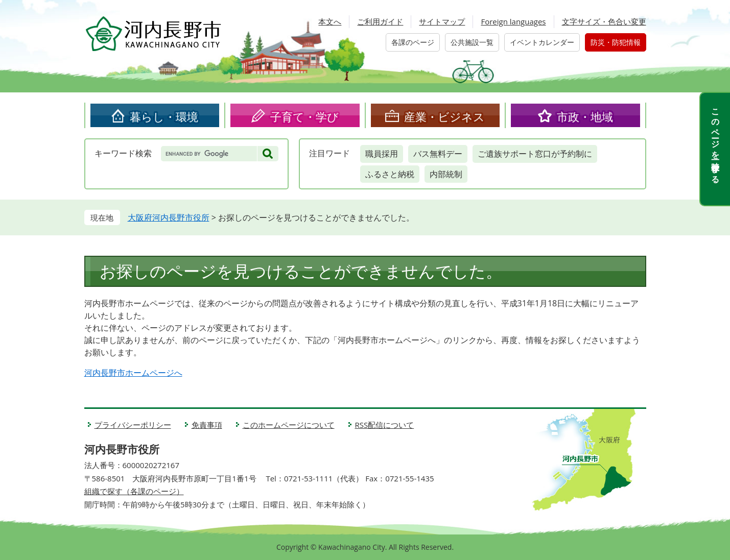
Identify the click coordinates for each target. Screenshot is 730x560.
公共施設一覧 (472, 42)
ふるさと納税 (390, 174)
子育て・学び (304, 116)
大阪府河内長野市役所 (169, 217)
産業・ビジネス (444, 116)
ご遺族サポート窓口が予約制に (535, 154)
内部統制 (446, 174)
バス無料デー (438, 154)
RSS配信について (385, 425)
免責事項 (207, 425)
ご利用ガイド (380, 21)
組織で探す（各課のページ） (134, 491)
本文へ (330, 21)
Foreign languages (513, 21)
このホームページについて (289, 425)
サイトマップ (442, 21)
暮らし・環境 (164, 116)
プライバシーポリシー (133, 425)
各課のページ (413, 42)
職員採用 (382, 154)
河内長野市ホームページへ (133, 373)
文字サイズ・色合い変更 (604, 21)
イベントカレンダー (542, 42)
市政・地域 (585, 116)
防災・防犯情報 (616, 42)
